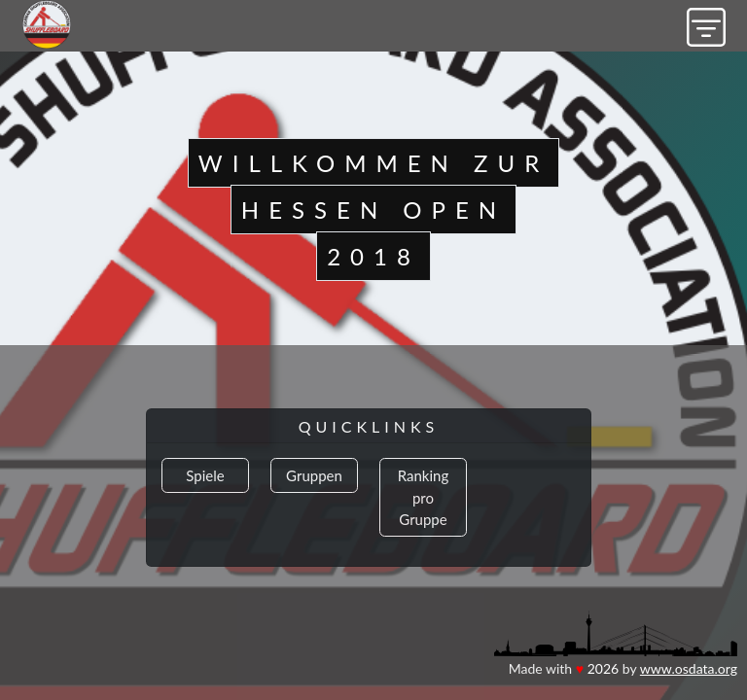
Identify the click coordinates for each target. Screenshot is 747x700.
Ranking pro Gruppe (424, 497)
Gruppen (314, 475)
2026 (603, 668)
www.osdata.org (689, 668)
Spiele (205, 475)
